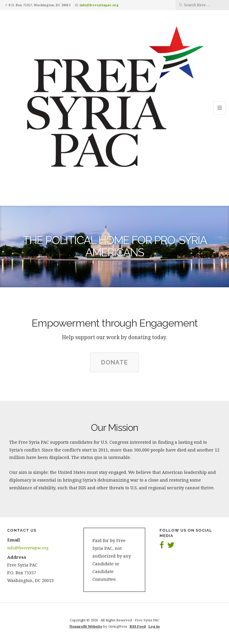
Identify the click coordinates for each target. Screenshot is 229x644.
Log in (154, 626)
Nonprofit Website (86, 626)
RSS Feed (138, 626)
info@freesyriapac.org (99, 5)
